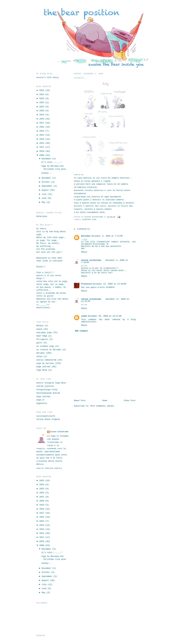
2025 (42, 90)
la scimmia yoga (45, 346)
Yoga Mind (42, 370)
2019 (42, 115)
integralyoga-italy (47, 390)
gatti (39, 343)
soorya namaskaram (46, 360)
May (44, 202)
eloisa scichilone (91, 260)
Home (105, 401)
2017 (42, 123)
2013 (42, 139)
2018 (42, 119)
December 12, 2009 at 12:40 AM (109, 284)
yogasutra (42, 403)
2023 (42, 99)
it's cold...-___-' (52, 162)
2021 (42, 107)
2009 (42, 155)
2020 (42, 111)
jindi (84, 316)
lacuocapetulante (46, 416)
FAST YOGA (42, 336)
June (45, 198)
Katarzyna (42, 216)
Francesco (86, 284)
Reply (84, 252)
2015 (42, 131)
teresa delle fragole (48, 419)
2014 (42, 135)
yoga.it (41, 400)
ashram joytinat (45, 386)
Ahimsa (40, 326)
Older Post (130, 401)
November (47, 178)
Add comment (81, 331)
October (46, 182)
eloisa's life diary (48, 78)
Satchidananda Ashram (48, 393)
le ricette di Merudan (49, 350)
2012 (42, 143)
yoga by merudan (45, 363)
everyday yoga (89, 220)
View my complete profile (49, 468)
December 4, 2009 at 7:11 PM (107, 236)
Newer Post (80, 401)
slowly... (46, 173)
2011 (42, 147)
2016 (42, 127)
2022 (42, 103)
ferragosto (42, 339)
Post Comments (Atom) (102, 406)
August (46, 190)
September (48, 186)
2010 (42, 151)
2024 (42, 94)
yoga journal (43, 367)
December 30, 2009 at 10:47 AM (105, 316)
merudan (41, 353)
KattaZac (86, 236)
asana (39, 329)
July (45, 194)
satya (39, 356)
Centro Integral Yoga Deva (51, 383)
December (47, 159)
